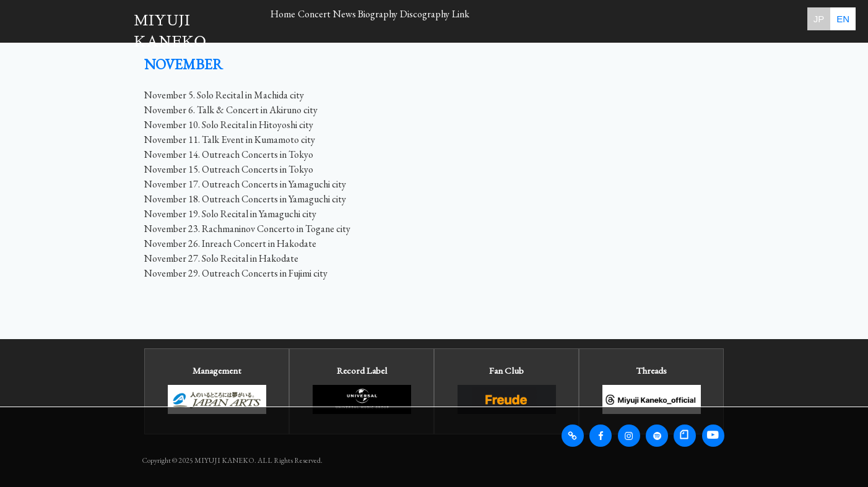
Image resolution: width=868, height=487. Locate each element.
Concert (340, 18)
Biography (439, 18)
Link (556, 18)
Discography (503, 18)
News (388, 18)
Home (292, 18)
